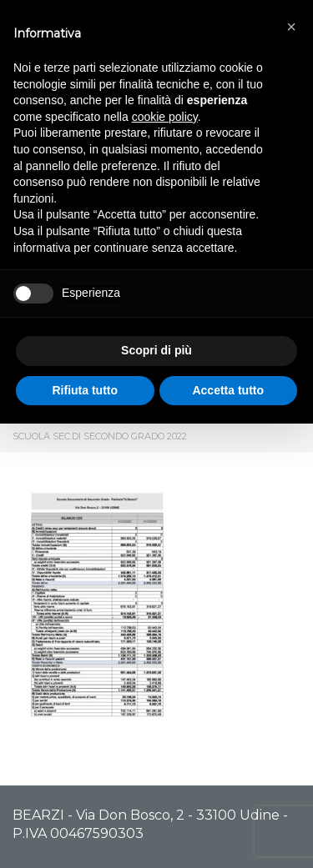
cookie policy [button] (165, 117)
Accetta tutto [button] (228, 390)
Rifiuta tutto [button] (85, 390)
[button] (291, 27)
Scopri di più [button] (156, 350)
